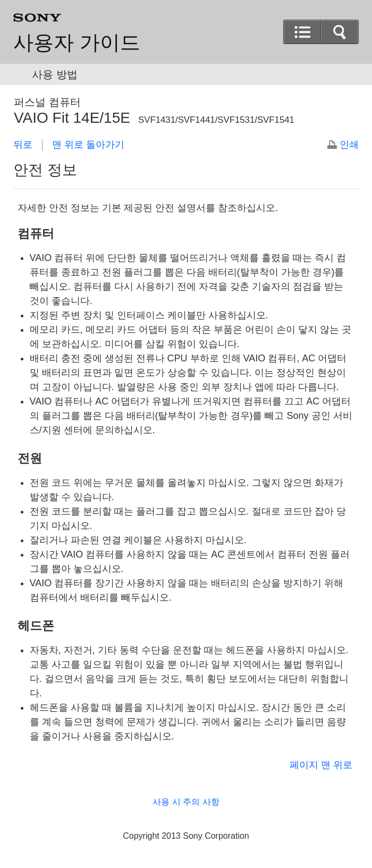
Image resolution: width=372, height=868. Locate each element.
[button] (302, 32)
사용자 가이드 (77, 43)
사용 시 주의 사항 (186, 802)
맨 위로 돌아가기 (88, 145)
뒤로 (23, 145)
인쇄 (349, 145)
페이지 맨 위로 (321, 765)
